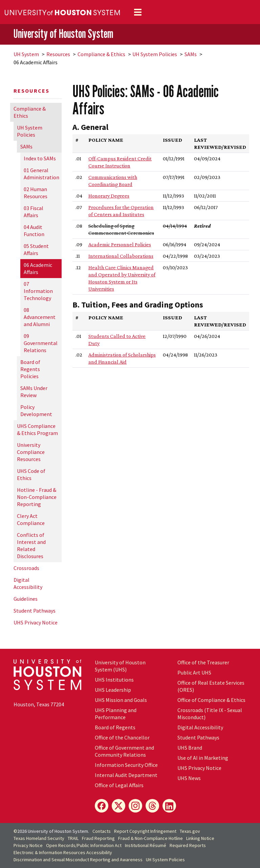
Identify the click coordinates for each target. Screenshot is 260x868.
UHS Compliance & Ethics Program (37, 429)
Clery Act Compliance (31, 519)
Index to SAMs (40, 158)
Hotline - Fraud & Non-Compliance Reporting (37, 497)
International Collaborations (121, 256)
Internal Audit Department (126, 775)
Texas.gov (190, 831)
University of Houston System (63, 34)
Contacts (102, 831)
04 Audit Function (34, 231)
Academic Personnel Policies (120, 244)
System (26, 54)
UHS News (189, 778)
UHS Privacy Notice (36, 622)
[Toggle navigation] (138, 12)
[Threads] (152, 806)
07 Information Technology (38, 291)
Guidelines (26, 599)
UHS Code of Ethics (31, 474)
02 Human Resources (36, 193)
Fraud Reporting (98, 838)
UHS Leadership (113, 690)
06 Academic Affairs (38, 268)
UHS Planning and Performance (116, 714)
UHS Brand (190, 748)
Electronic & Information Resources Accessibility (63, 852)
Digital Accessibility (28, 583)
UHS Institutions (114, 680)
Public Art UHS (194, 672)
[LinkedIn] (169, 806)
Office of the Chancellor (122, 737)
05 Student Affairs (36, 249)
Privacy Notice (28, 845)
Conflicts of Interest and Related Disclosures (31, 545)
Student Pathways (35, 611)
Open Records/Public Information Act (84, 845)
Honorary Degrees (109, 196)
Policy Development (36, 410)
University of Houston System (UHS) (120, 666)
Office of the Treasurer (203, 662)
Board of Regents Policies (30, 369)
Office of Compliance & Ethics (211, 700)
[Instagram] (135, 806)
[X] (118, 806)
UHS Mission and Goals (121, 700)
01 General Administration (41, 174)
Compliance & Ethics (101, 54)
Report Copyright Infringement (145, 831)
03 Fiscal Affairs (34, 212)
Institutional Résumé (146, 845)
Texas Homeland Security (39, 838)
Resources (58, 54)
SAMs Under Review (34, 392)
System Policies (155, 54)
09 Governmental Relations (41, 343)
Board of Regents (115, 727)
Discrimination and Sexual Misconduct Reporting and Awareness (78, 860)
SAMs (191, 54)
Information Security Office (126, 765)
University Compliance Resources (31, 452)
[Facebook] (102, 806)
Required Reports (188, 845)
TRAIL (73, 838)
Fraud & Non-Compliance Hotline (150, 838)
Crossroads (26, 568)
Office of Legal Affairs (119, 785)
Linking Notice (200, 838)
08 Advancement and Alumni (40, 317)
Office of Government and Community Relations (124, 751)
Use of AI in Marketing (203, 758)
